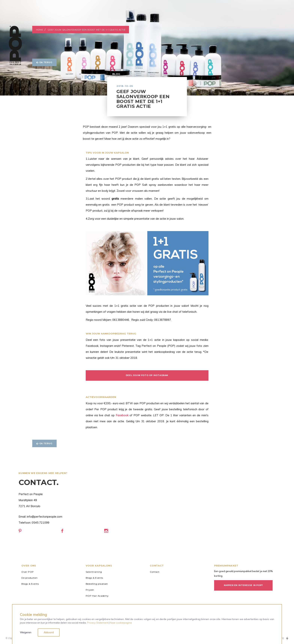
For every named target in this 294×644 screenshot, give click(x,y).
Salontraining (94, 572)
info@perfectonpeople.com (45, 517)
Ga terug (44, 62)
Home (39, 30)
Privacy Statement (98, 623)
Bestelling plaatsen (97, 584)
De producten (29, 578)
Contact (155, 572)
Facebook (122, 415)
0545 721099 (40, 523)
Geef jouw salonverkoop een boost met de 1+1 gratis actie (87, 30)
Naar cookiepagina (121, 623)
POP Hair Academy (97, 596)
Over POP (28, 572)
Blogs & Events (30, 584)
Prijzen (90, 590)
